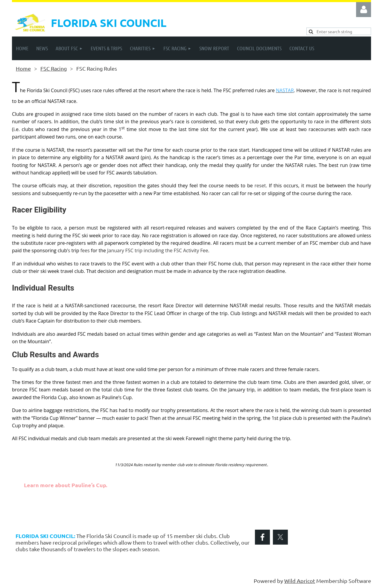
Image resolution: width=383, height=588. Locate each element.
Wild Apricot (300, 581)
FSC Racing (54, 68)
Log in (364, 10)
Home (23, 68)
